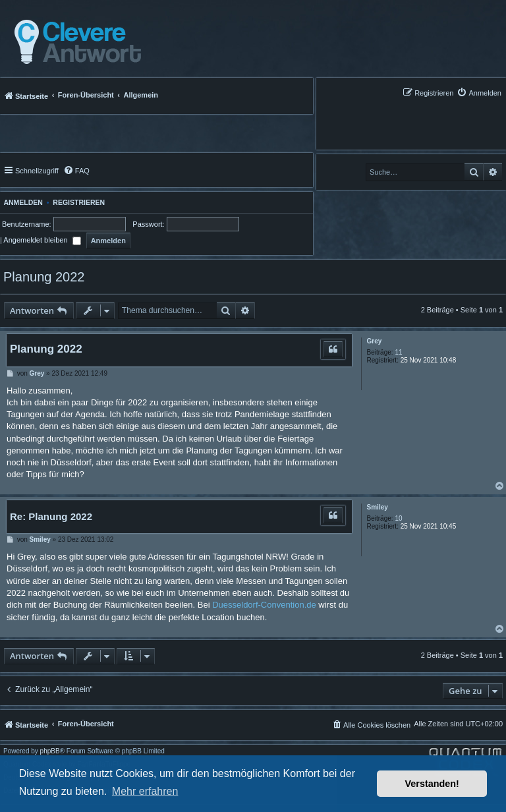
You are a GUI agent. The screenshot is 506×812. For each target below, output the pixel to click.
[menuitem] (479, 93)
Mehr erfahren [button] (145, 791)
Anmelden (21, 202)
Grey (375, 341)
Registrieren (79, 202)
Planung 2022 (44, 277)
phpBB (50, 751)
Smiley (378, 507)
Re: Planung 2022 (51, 516)
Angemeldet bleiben (42, 240)
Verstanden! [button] (432, 784)
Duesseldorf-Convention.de (264, 605)
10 (398, 518)
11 (398, 352)
